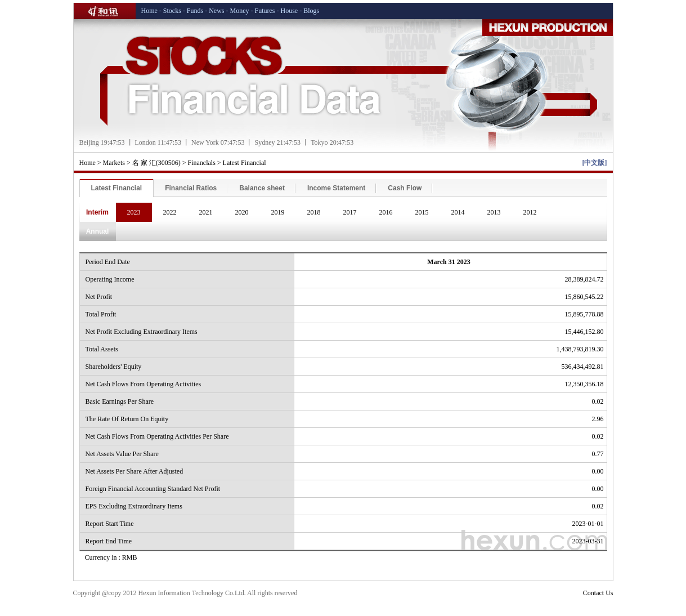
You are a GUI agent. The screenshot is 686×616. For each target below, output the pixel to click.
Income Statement (336, 188)
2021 (206, 212)
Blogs (311, 11)
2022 (170, 212)
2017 (350, 212)
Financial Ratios (191, 188)
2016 (386, 212)
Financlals (202, 163)
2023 (134, 212)
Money (240, 11)
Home (149, 11)
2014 (458, 212)
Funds (195, 11)
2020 (242, 212)
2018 (314, 212)
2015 (422, 212)
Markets (114, 163)
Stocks (172, 11)
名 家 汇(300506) (156, 163)
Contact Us (598, 593)
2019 (278, 212)
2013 (494, 212)
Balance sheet (262, 188)
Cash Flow (405, 188)
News (216, 11)
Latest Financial (245, 163)
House (290, 11)
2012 (530, 212)
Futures (265, 11)
